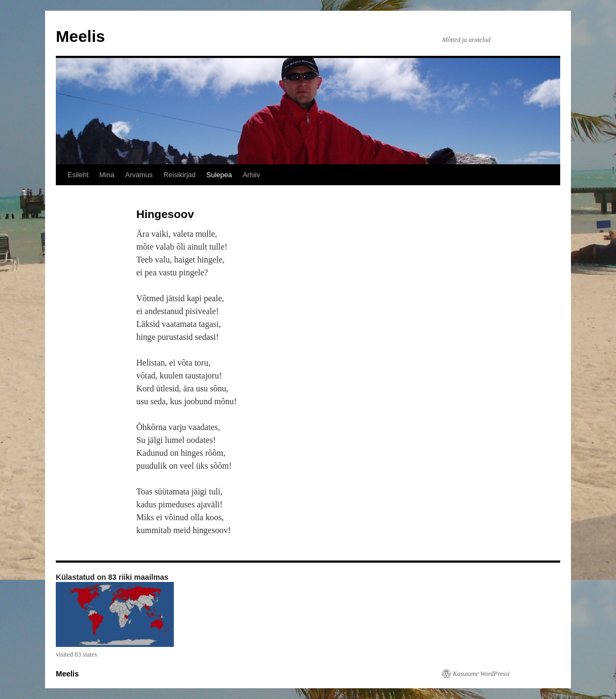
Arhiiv (251, 175)
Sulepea (219, 175)
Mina (107, 175)
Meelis (80, 36)
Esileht (78, 175)
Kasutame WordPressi (481, 674)
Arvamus (139, 175)
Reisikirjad (180, 175)
